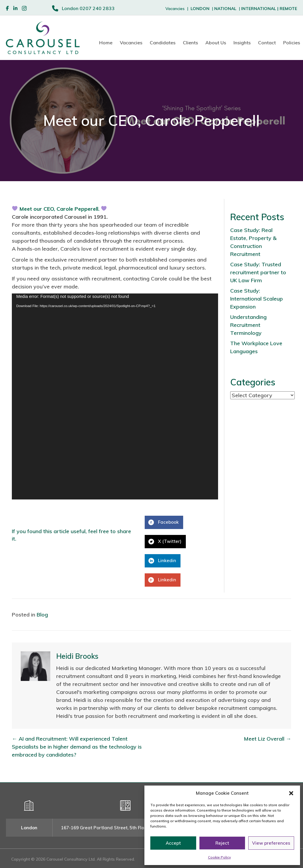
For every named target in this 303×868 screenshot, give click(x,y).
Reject (222, 843)
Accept (173, 843)
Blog (42, 615)
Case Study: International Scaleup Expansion (257, 299)
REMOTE (288, 9)
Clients (190, 43)
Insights (242, 43)
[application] (115, 396)
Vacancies (131, 43)
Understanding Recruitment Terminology (248, 325)
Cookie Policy (219, 857)
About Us (216, 43)
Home (106, 43)
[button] (291, 793)
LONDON (200, 9)
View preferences (271, 843)
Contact (267, 43)
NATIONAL (225, 9)
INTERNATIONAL (260, 9)
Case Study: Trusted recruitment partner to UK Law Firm (258, 272)
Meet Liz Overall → (267, 739)
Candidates (163, 43)
